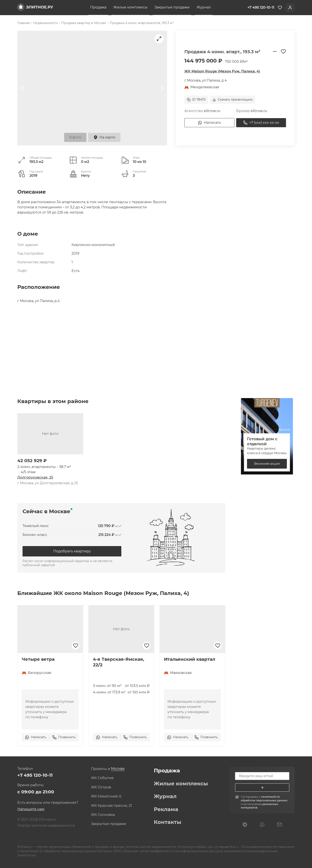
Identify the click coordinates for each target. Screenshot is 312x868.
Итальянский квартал (190, 659)
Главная (24, 23)
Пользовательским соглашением (267, 847)
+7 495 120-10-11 (35, 775)
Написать (209, 123)
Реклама (166, 809)
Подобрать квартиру (72, 551)
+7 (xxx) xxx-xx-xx (261, 123)
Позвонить (64, 737)
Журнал (204, 7)
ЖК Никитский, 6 (106, 796)
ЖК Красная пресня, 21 (111, 806)
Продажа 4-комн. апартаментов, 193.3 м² (142, 23)
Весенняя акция (267, 464)
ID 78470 (196, 100)
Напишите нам (31, 809)
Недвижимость (45, 23)
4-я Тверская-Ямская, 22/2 (119, 662)
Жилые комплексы (130, 7)
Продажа (98, 7)
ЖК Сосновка (103, 815)
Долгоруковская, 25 (35, 477)
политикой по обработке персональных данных (264, 799)
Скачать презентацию (233, 100)
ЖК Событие (102, 778)
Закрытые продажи (172, 7)
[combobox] (118, 769)
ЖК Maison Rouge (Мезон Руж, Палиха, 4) (222, 71)
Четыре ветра (38, 659)
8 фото (75, 137)
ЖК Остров (101, 787)
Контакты (168, 822)
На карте (104, 137)
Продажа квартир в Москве (84, 23)
